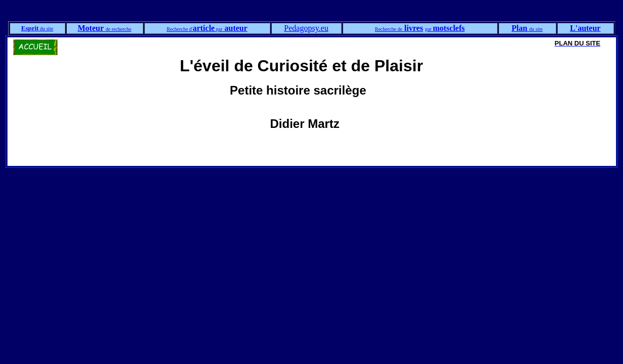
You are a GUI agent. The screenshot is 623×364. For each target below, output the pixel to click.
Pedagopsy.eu (306, 28)
